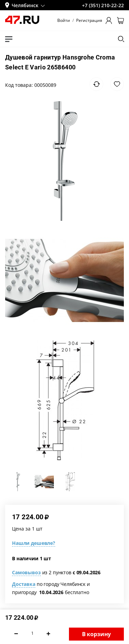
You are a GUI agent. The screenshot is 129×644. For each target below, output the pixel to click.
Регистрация (89, 21)
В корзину (97, 634)
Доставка (24, 584)
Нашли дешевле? (34, 543)
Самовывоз (26, 572)
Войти (64, 21)
